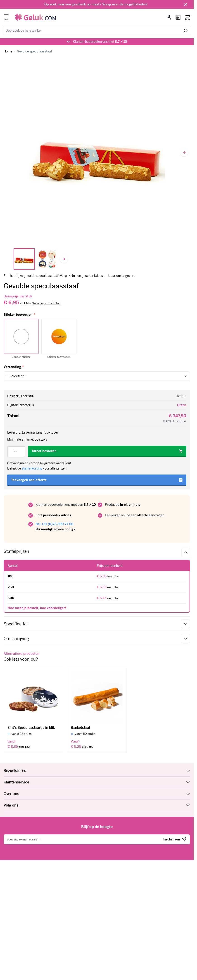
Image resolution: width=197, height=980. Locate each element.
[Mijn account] (169, 17)
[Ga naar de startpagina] (35, 17)
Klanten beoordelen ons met (100, 42)
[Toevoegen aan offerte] (97, 480)
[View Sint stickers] (47, 259)
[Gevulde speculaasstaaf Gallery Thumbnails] (36, 259)
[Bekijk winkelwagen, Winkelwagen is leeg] (188, 17)
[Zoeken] (186, 31)
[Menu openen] (6, 16)
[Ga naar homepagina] (8, 51)
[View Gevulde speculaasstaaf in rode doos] (24, 259)
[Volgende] (184, 152)
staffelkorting (32, 468)
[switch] (46, 303)
